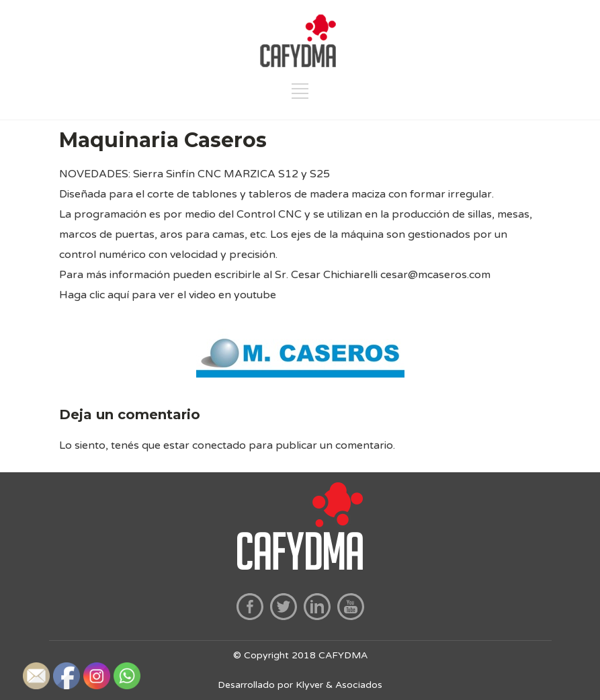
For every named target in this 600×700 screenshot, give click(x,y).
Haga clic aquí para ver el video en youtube (168, 295)
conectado (219, 445)
